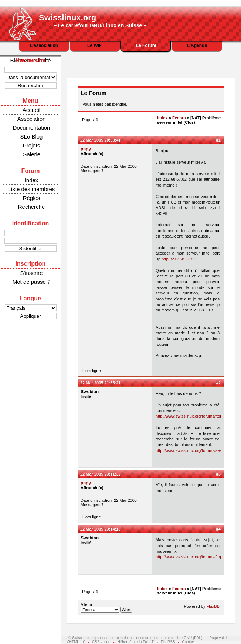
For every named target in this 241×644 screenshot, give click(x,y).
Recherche (32, 207)
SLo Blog (32, 137)
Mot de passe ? (32, 282)
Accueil (31, 110)
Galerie (31, 154)
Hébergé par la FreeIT (135, 642)
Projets (32, 145)
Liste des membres (32, 189)
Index (32, 180)
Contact (189, 642)
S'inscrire (31, 273)
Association (32, 119)
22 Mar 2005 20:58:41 (100, 140)
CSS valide (101, 642)
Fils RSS (168, 642)
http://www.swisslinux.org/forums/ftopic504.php (198, 416)
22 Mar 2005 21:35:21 (100, 383)
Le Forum (146, 45)
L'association (44, 45)
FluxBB (213, 606)
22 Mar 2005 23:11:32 (100, 474)
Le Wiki (95, 45)
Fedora (179, 118)
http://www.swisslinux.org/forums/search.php (196, 450)
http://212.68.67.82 (179, 259)
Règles (32, 198)
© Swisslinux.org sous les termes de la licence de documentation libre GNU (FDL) (135, 638)
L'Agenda (197, 45)
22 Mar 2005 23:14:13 (100, 529)
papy (86, 149)
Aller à (106, 607)
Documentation (32, 128)
